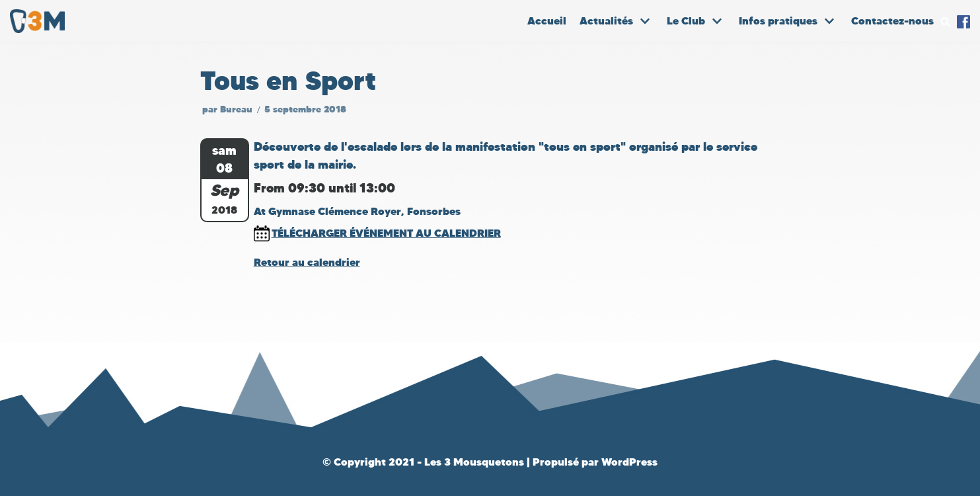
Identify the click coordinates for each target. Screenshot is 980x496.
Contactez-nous (892, 21)
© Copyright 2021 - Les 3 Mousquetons (425, 462)
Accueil (547, 21)
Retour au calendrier (307, 262)
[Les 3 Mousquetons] (41, 21)
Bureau (236, 109)
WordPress (629, 462)
